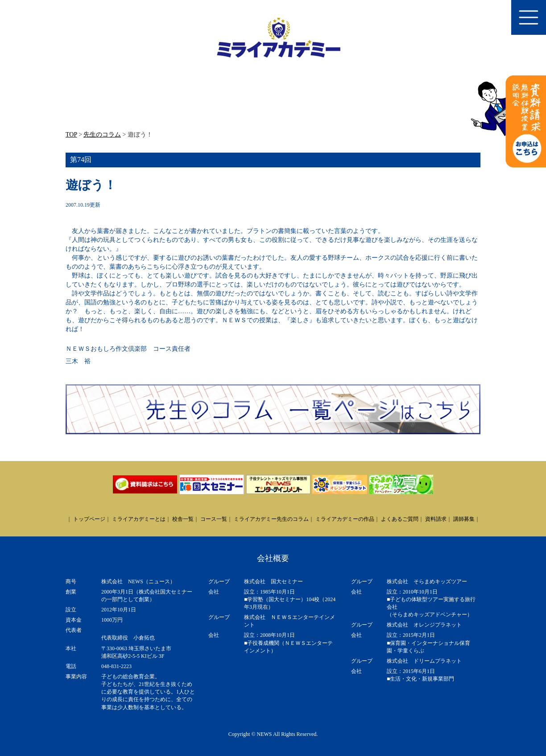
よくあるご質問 (400, 519)
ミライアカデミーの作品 (345, 519)
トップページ (89, 519)
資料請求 (436, 519)
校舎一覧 (183, 519)
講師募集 (464, 519)
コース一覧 (214, 519)
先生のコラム (102, 135)
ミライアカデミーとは (139, 519)
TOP (71, 135)
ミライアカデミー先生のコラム (271, 519)
